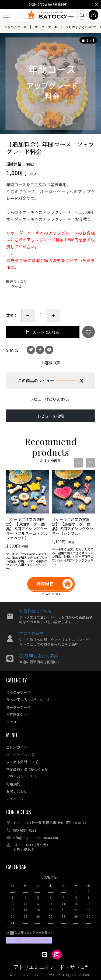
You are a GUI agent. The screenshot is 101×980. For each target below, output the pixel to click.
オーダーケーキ (46, 27)
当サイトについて (20, 754)
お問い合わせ (17, 791)
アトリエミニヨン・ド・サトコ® (51, 967)
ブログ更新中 (31, 633)
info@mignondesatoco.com (35, 837)
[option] (50, 84)
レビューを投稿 (51, 416)
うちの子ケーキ (15, 27)
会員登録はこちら (35, 611)
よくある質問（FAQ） (23, 762)
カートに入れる (46, 332)
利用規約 (13, 784)
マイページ (15, 799)
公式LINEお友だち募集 (39, 655)
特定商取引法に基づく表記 (27, 769)
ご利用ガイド (17, 747)
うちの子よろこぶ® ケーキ (28, 700)
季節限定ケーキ (18, 714)
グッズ (16, 287)
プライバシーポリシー (24, 777)
